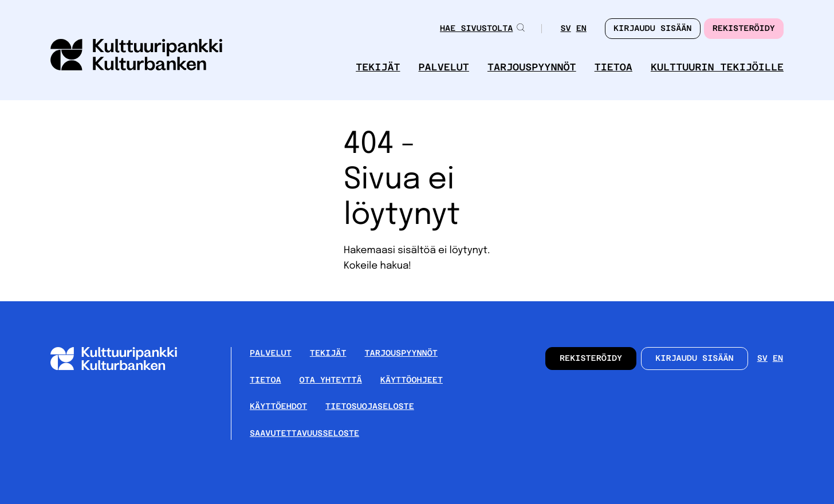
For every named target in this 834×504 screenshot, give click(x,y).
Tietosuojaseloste (370, 407)
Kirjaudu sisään (695, 359)
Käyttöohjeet (412, 380)
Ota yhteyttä (331, 380)
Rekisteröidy (744, 29)
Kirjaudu (653, 29)
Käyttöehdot (278, 407)
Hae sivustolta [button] (483, 28)
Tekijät (378, 67)
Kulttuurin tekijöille (717, 67)
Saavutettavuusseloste (304, 434)
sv (565, 29)
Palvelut (444, 67)
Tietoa (613, 67)
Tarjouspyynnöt (532, 67)
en (581, 29)
